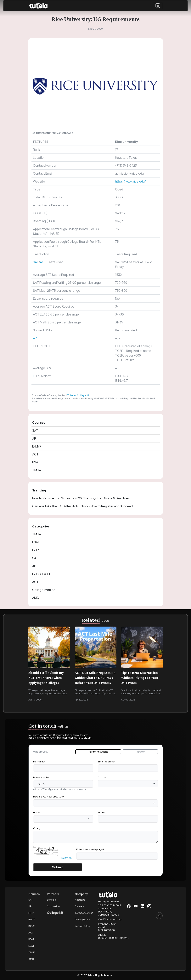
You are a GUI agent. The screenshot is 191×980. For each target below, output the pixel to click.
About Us (80, 900)
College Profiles (44, 590)
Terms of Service (84, 913)
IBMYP (32, 920)
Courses (39, 423)
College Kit (55, 913)
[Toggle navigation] (158, 6)
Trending (39, 490)
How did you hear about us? (49, 797)
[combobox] (128, 784)
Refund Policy (82, 926)
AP (35, 338)
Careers (79, 906)
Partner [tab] (140, 752)
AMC (36, 598)
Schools (51, 900)
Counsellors (54, 906)
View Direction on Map (110, 919)
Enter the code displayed (90, 849)
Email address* (106, 762)
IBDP (36, 550)
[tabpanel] (96, 815)
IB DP (31, 913)
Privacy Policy (82, 920)
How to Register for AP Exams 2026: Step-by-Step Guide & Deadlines (81, 498)
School (102, 812)
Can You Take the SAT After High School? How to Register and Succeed (82, 506)
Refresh (67, 858)
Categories (41, 526)
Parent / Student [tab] (98, 752)
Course (102, 777)
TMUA (37, 470)
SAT (36, 262)
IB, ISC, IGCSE (42, 574)
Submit (58, 867)
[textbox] (100, 784)
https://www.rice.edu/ (130, 181)
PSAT (36, 462)
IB (35, 376)
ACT (43, 262)
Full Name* (39, 762)
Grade (37, 812)
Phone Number (42, 777)
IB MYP (37, 446)
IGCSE (32, 926)
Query (37, 828)
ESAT (36, 542)
